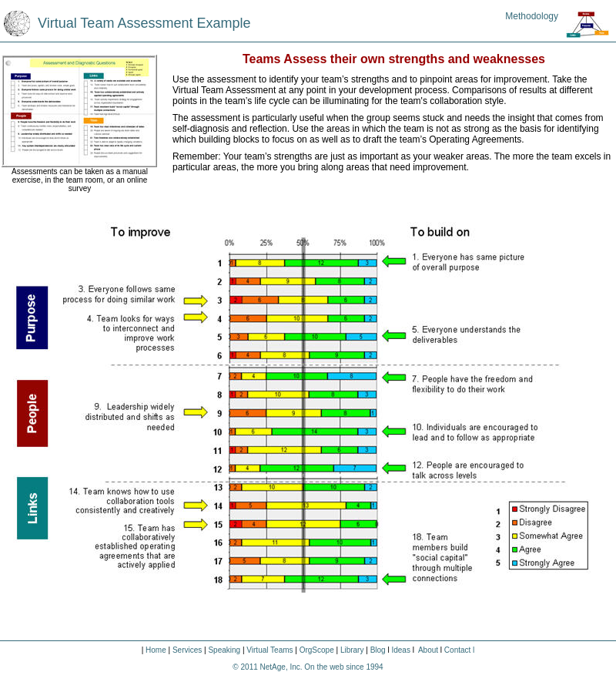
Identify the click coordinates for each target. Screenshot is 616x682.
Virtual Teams (269, 650)
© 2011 (246, 667)
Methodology (532, 16)
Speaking (225, 650)
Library (351, 650)
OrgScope (317, 650)
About (428, 650)
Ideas (400, 650)
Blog (377, 650)
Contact (457, 650)
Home (156, 650)
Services (187, 650)
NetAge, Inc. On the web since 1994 (322, 667)
